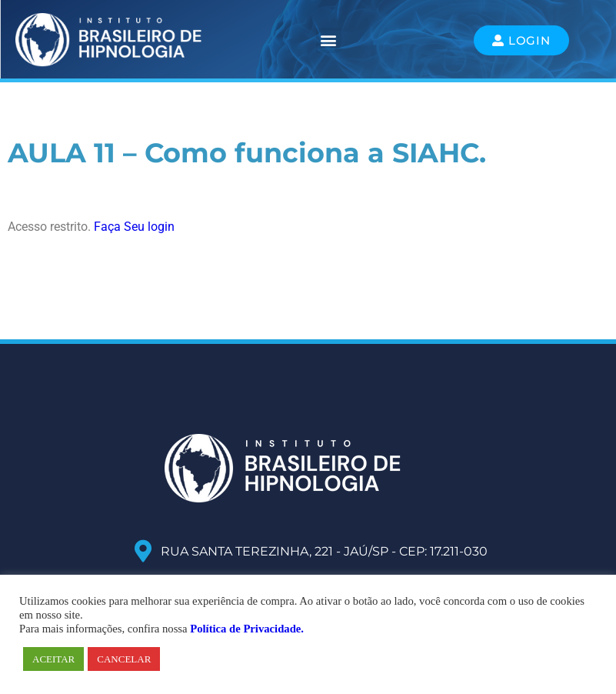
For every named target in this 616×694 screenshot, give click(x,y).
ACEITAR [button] (53, 659)
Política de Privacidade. (247, 629)
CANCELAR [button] (124, 659)
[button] (329, 40)
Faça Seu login (134, 227)
